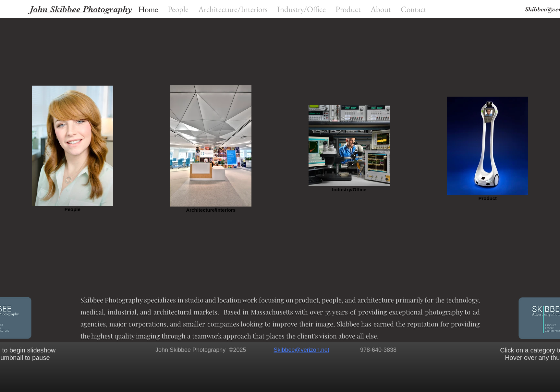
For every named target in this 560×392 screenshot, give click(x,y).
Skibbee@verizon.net (301, 350)
